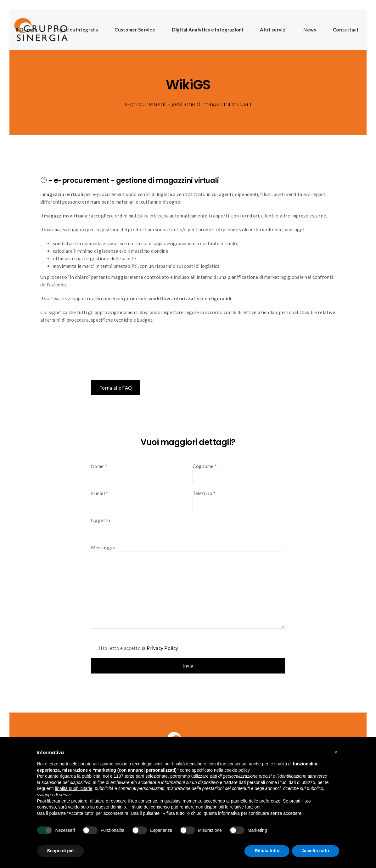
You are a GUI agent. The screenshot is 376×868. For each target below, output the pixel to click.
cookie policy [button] (237, 770)
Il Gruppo (26, 30)
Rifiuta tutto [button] (267, 851)
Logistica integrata (76, 30)
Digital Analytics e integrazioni (208, 30)
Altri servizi (273, 30)
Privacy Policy (162, 648)
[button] (336, 752)
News (310, 30)
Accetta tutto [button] (316, 851)
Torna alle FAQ (116, 388)
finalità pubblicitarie (73, 788)
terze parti (134, 776)
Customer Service (135, 30)
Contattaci (345, 30)
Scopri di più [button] (61, 851)
